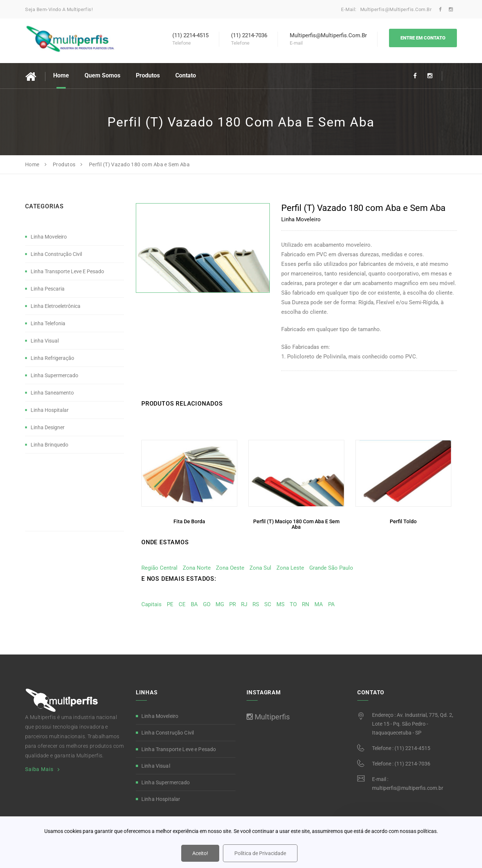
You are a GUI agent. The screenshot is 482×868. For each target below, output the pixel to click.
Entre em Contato (423, 38)
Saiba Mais (39, 769)
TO (293, 604)
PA (331, 604)
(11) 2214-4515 (412, 748)
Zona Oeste (230, 568)
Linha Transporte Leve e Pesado (67, 271)
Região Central (159, 568)
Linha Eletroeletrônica (56, 306)
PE (170, 604)
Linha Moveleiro (49, 237)
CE (182, 604)
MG (220, 604)
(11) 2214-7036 (412, 764)
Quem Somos (102, 75)
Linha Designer (48, 427)
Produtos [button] (148, 75)
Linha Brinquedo (49, 445)
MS (280, 604)
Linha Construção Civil (56, 254)
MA (319, 604)
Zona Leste (290, 568)
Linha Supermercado (54, 375)
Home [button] (61, 75)
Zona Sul (260, 568)
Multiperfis (268, 717)
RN (306, 604)
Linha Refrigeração (52, 358)
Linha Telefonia (48, 323)
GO (207, 604)
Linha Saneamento (52, 393)
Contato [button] (186, 75)
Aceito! (200, 853)
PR (233, 604)
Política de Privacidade (260, 853)
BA (194, 604)
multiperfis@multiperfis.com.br (397, 9)
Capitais (152, 604)
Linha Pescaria (48, 289)
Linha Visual (45, 341)
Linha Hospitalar (50, 410)
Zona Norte (197, 568)
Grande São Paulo (331, 568)
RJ (244, 604)
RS (256, 604)
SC (268, 604)
